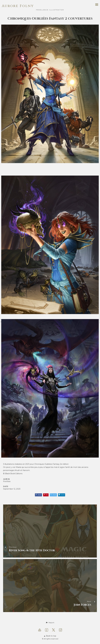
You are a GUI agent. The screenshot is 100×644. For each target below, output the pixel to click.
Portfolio (7, 481)
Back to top (50, 636)
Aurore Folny (18, 6)
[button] (50, 623)
